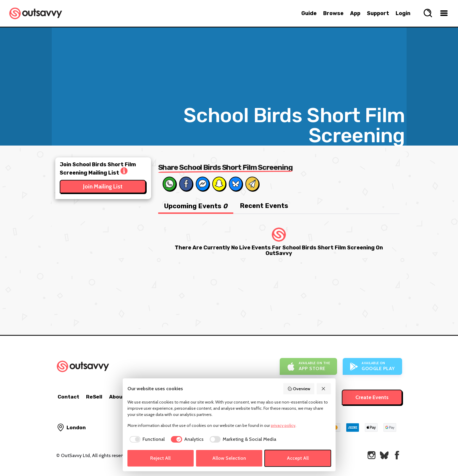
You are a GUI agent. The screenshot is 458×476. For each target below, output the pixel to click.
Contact (68, 397)
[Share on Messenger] (203, 184)
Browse (333, 13)
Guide (309, 13)
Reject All (160, 458)
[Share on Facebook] (186, 184)
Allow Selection (229, 458)
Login (403, 13)
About (117, 397)
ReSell (94, 397)
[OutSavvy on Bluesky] (384, 455)
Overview (299, 389)
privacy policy (283, 425)
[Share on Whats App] (169, 184)
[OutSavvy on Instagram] (372, 455)
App (355, 13)
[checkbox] (146, 439)
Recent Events (264, 206)
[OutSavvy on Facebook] (397, 455)
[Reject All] (324, 389)
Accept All (298, 458)
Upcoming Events (196, 206)
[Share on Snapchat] (219, 184)
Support (378, 13)
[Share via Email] (252, 184)
